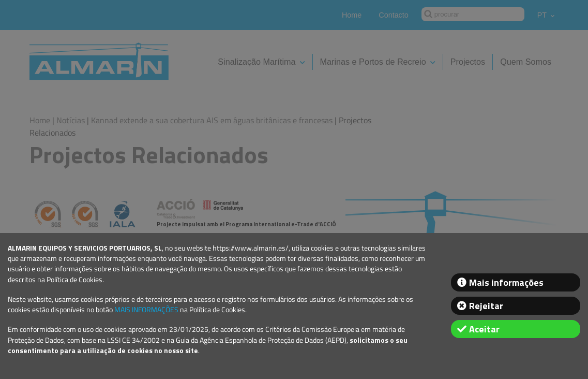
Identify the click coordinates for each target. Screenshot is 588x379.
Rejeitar (486, 306)
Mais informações (506, 282)
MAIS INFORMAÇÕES (146, 310)
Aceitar (484, 329)
